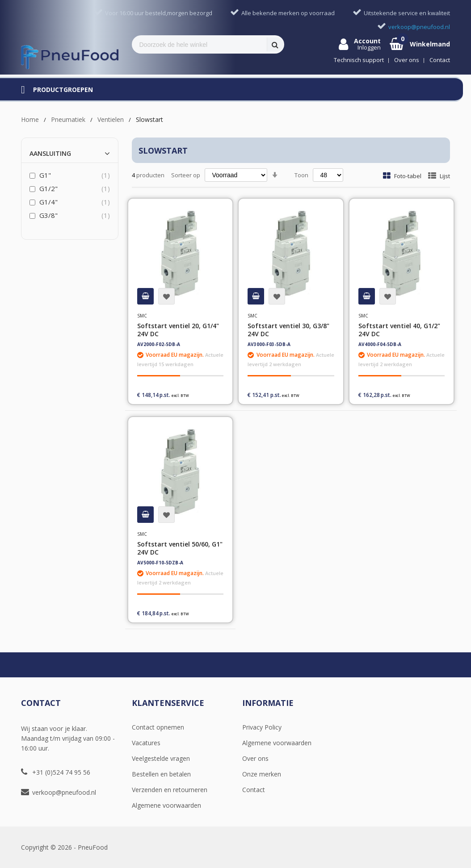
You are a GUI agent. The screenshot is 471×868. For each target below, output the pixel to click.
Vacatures (146, 743)
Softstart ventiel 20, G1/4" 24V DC (178, 330)
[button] (166, 296)
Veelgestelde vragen (161, 758)
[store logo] (70, 57)
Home (30, 119)
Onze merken (262, 774)
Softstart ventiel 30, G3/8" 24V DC (288, 330)
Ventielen (111, 119)
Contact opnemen (158, 727)
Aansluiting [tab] (50, 154)
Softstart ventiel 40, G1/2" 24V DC (399, 330)
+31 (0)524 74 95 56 (61, 772)
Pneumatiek (68, 119)
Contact (254, 790)
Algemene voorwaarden (166, 805)
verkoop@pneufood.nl (64, 792)
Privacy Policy (262, 727)
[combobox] (200, 44)
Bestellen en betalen (161, 774)
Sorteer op (186, 175)
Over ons (255, 758)
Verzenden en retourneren (170, 790)
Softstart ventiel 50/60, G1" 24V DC (180, 548)
